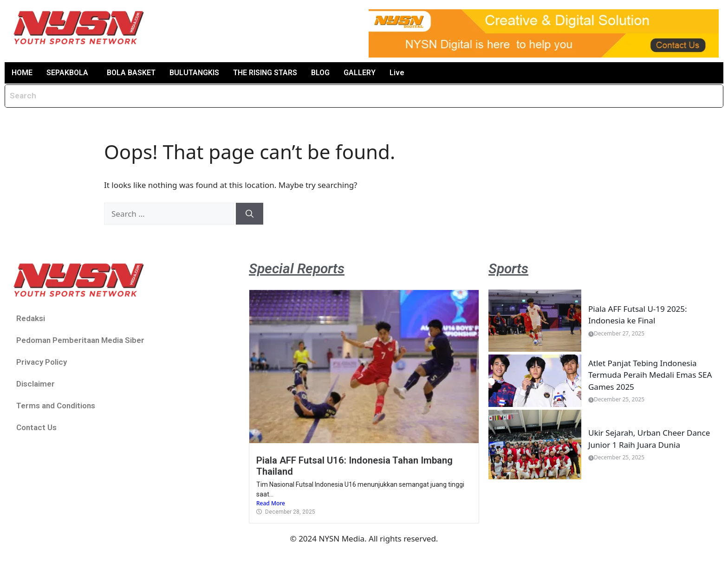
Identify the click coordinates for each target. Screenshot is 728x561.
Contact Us (36, 427)
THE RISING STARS (265, 73)
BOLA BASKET (131, 73)
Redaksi (31, 318)
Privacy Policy (42, 362)
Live (397, 73)
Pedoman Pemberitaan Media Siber (80, 340)
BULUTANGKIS (194, 73)
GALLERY (360, 73)
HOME (22, 73)
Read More (271, 503)
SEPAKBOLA (67, 73)
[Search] (250, 214)
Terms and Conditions (56, 406)
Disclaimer (36, 384)
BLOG (320, 73)
